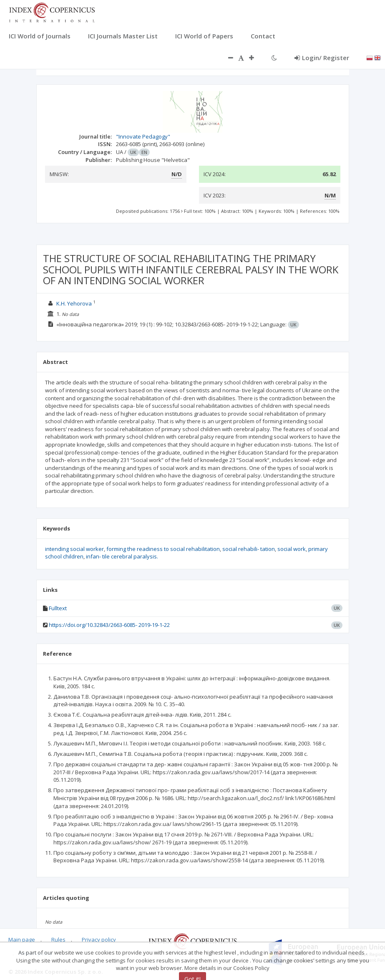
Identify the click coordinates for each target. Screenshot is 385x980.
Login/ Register (322, 58)
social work (292, 549)
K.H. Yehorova (74, 303)
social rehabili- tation (249, 549)
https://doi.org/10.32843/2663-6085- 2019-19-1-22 (109, 625)
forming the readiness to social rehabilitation (163, 549)
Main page (22, 940)
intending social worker (74, 549)
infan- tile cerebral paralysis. (122, 556)
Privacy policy (99, 940)
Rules (58, 940)
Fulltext (58, 608)
